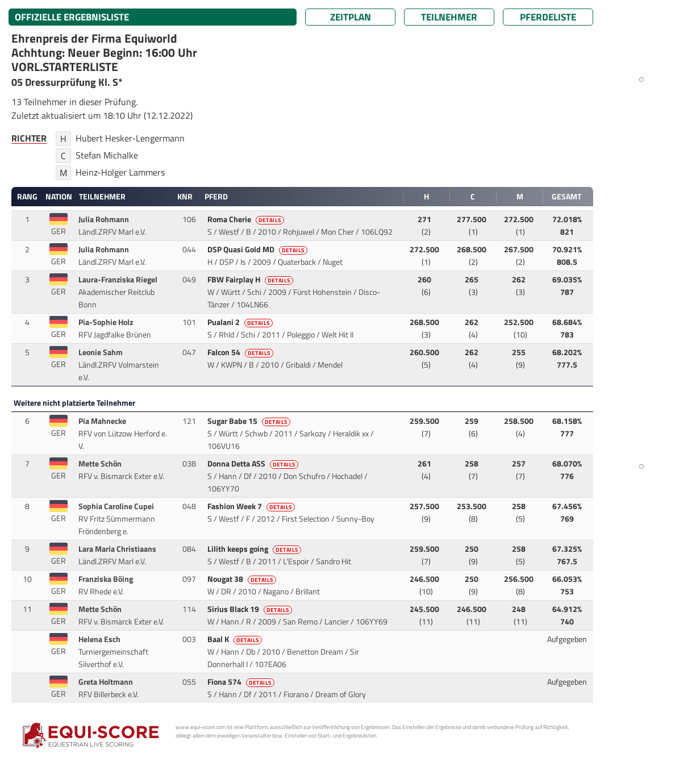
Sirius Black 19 (251, 609)
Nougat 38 (243, 579)
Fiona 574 (242, 682)
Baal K (236, 639)
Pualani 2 (241, 322)
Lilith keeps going (255, 549)
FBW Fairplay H (251, 280)
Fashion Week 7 (252, 506)
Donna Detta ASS (254, 464)
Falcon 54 (241, 352)
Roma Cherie (247, 219)
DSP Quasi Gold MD (258, 249)
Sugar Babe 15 (250, 421)
